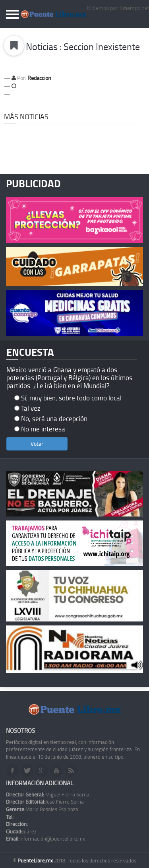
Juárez (21, 831)
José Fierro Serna (45, 802)
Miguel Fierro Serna (48, 794)
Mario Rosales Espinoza (42, 809)
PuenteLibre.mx (36, 860)
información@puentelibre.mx (45, 839)
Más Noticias (26, 117)
